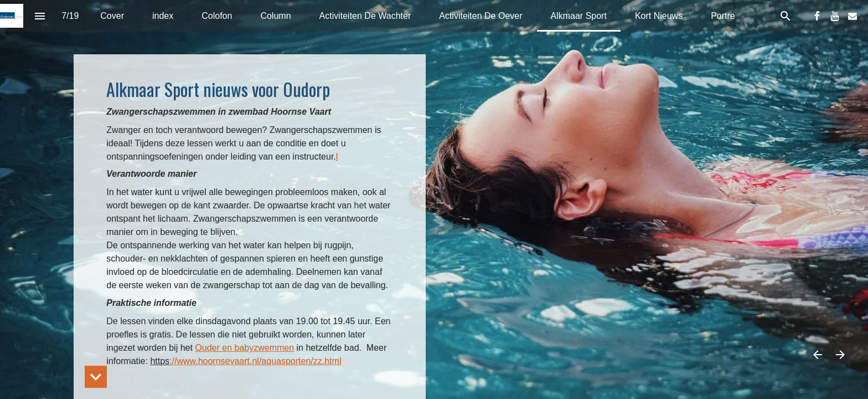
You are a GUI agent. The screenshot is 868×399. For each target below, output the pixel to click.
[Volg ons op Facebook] (817, 16)
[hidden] (96, 377)
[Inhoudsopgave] (40, 16)
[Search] (785, 16)
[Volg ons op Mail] (852, 16)
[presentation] (434, 199)
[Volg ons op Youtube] (835, 16)
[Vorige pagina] (817, 354)
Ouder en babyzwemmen (244, 348)
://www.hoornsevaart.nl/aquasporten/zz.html (255, 361)
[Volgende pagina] (840, 354)
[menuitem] (112, 16)
